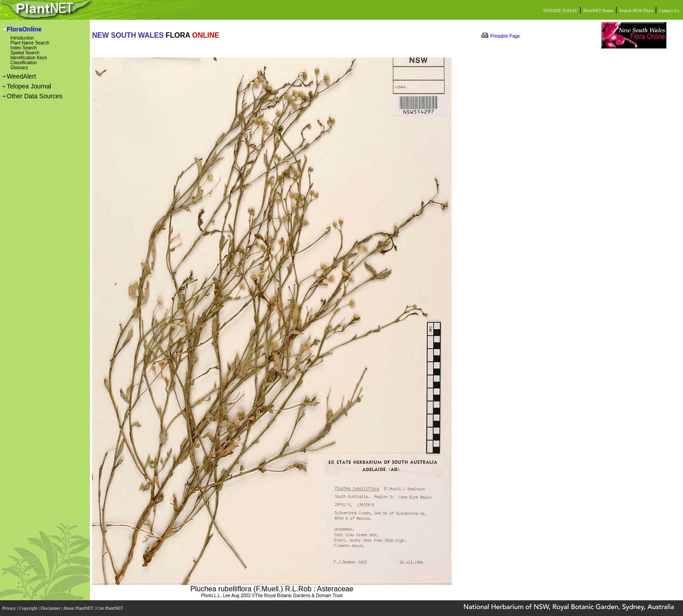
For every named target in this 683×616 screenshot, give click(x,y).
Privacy (10, 608)
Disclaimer (51, 608)
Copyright (29, 608)
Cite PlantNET (110, 608)
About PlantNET (79, 608)
